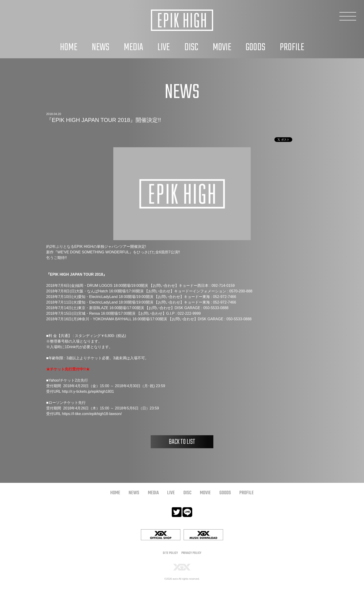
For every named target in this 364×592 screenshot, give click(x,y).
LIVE (164, 47)
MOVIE (222, 47)
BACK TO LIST (182, 442)
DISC (191, 47)
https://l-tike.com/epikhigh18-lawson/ (92, 414)
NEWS (101, 47)
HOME (69, 47)
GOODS (255, 47)
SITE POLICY (170, 553)
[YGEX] (182, 567)
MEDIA (133, 47)
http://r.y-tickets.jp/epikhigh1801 (88, 391)
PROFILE (292, 47)
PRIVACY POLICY (191, 553)
